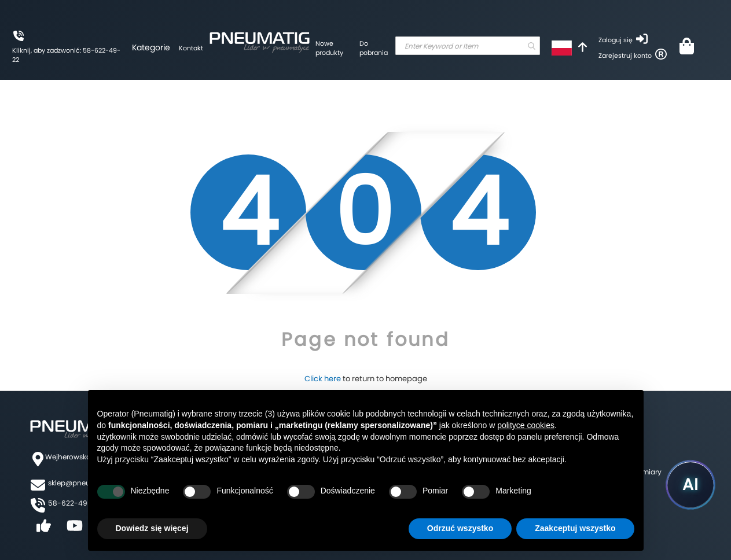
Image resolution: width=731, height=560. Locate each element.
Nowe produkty (329, 48)
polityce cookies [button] (526, 425)
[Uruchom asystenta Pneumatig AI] (690, 485)
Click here (323, 379)
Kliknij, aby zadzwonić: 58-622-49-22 (66, 55)
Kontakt (191, 48)
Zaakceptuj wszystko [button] (575, 528)
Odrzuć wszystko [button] (460, 528)
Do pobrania (374, 48)
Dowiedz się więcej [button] (152, 528)
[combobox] (468, 46)
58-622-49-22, (74, 503)
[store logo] (259, 40)
